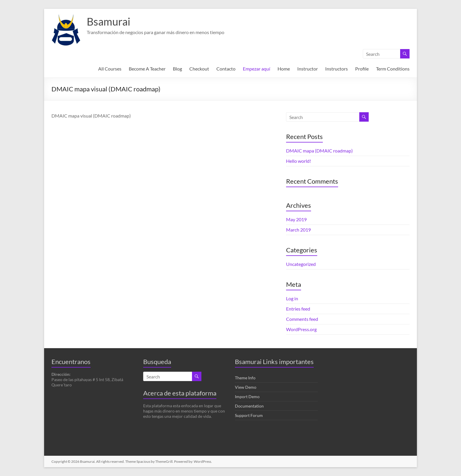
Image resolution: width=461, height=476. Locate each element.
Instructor (308, 69)
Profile (362, 69)
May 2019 (296, 219)
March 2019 (298, 230)
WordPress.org (301, 329)
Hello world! (299, 161)
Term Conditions (393, 69)
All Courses (110, 69)
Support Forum (249, 415)
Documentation (249, 406)
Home (284, 69)
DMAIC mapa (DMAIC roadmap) (319, 151)
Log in (292, 298)
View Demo (246, 387)
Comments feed (302, 319)
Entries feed (298, 309)
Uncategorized (301, 264)
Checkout (199, 69)
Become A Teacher (147, 69)
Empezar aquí (257, 69)
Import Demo (247, 397)
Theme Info (245, 378)
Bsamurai (108, 21)
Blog (177, 69)
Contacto (226, 69)
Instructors (336, 69)
